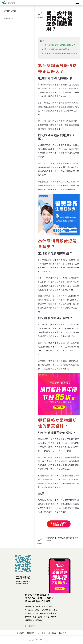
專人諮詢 (52, 633)
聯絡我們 (63, 633)
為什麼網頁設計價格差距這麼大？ (60, 45)
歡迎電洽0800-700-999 (23, 584)
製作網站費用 (10, 19)
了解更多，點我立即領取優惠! (59, 524)
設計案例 (41, 633)
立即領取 (23, 577)
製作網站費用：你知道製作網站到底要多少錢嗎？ (62, 539)
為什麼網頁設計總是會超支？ (58, 49)
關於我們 (20, 633)
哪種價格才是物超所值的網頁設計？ (61, 53)
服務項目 (31, 633)
